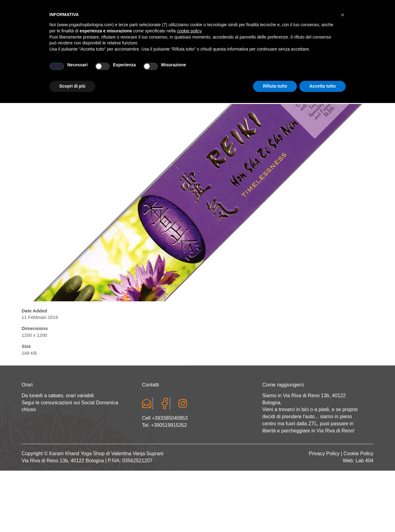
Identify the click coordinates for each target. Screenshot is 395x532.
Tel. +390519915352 (164, 425)
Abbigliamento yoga (161, 70)
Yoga (112, 70)
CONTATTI (344, 70)
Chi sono (79, 70)
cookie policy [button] (189, 460)
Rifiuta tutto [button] (275, 515)
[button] (343, 444)
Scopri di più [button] (72, 515)
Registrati (325, 6)
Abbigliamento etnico (288, 70)
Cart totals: (43, 6)
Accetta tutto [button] (322, 515)
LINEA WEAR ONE (224, 70)
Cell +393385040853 (165, 418)
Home (46, 70)
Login (301, 6)
